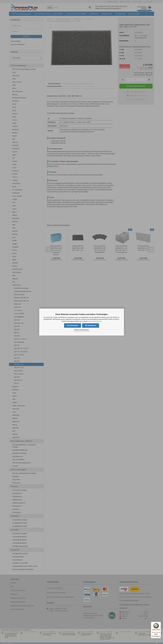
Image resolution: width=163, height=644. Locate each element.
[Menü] (160, 623)
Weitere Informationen (82, 330)
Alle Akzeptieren (91, 325)
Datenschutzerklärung (95, 321)
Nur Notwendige (72, 325)
